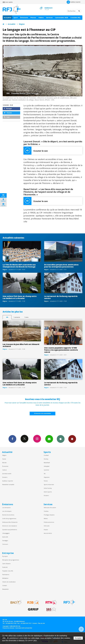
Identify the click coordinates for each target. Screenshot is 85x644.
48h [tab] (7, 317)
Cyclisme (46, 470)
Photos (33, 18)
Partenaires (6, 575)
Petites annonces (49, 522)
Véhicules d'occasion (50, 508)
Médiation (5, 578)
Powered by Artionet (8, 628)
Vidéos (41, 18)
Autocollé (5, 537)
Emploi (46, 530)
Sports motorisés (49, 484)
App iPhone (61, 439)
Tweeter (8, 113)
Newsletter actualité (8, 484)
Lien (7, 117)
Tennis (46, 481)
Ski (45, 474)
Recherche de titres (8, 515)
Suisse (4, 459)
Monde (4, 463)
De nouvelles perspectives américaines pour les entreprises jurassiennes (61, 266)
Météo (46, 518)
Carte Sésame (6, 564)
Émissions (24, 18)
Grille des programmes (9, 518)
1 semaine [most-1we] (17, 317)
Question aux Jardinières (10, 530)
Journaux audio (7, 474)
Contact (5, 585)
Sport (16, 18)
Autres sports (48, 492)
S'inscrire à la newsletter (42, 413)
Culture (5, 470)
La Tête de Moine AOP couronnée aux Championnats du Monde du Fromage (19, 266)
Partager (8, 109)
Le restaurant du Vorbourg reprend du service (61, 297)
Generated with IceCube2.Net (24, 628)
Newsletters (49, 439)
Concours (5, 544)
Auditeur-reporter (74, 2)
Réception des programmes (11, 560)
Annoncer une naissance (10, 526)
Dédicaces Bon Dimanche (10, 522)
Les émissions (6, 508)
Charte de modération (9, 582)
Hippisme (47, 477)
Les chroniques (7, 511)
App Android (72, 439)
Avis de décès (48, 533)
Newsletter (6, 589)
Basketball (47, 463)
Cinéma (46, 511)
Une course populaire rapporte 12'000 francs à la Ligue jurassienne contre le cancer (61, 350)
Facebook (12, 439)
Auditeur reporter (8, 481)
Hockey (46, 459)
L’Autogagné (6, 533)
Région (22, 24)
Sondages (5, 541)
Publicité (5, 567)
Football (46, 455)
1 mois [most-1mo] (26, 317)
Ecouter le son (36, 151)
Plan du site (41, 623)
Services (49, 18)
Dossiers (5, 477)
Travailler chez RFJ (8, 571)
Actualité (7, 18)
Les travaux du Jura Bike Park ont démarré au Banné (21, 345)
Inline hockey (48, 488)
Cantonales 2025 (62, 18)
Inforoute (47, 526)
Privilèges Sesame (49, 515)
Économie (5, 466)
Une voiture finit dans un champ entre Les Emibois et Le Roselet (20, 297)
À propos (5, 556)
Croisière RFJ (75, 18)
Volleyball (47, 466)
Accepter (78, 638)
